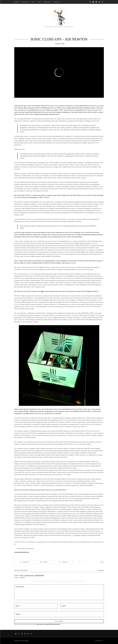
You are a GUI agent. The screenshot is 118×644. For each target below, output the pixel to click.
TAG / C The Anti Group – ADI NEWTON (32, 575)
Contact (33, 2)
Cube (42, 291)
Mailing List (25, 2)
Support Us (56, 2)
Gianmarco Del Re (60, 44)
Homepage (17, 2)
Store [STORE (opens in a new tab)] (39, 2)
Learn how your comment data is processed (48, 624)
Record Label (47, 2)
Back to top (100, 641)
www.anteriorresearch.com (22, 552)
